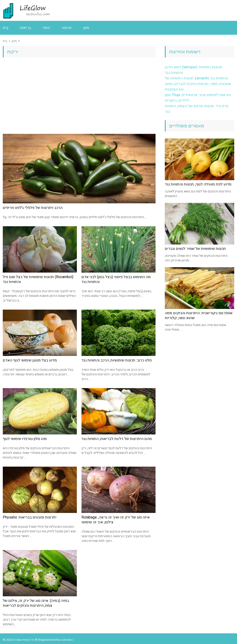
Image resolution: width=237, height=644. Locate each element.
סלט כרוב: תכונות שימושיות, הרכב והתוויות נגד (117, 360)
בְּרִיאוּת (25, 28)
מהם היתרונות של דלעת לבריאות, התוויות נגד (117, 439)
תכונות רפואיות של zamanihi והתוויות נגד (196, 78)
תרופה (67, 28)
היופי (46, 28)
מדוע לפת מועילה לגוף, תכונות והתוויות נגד (198, 184)
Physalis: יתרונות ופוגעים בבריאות (30, 517)
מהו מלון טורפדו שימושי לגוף (25, 439)
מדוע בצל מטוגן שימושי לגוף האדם (30, 360)
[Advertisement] (79, 97)
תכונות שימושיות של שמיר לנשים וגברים (195, 249)
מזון (86, 28)
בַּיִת (6, 28)
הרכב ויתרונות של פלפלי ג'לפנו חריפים (33, 208)
